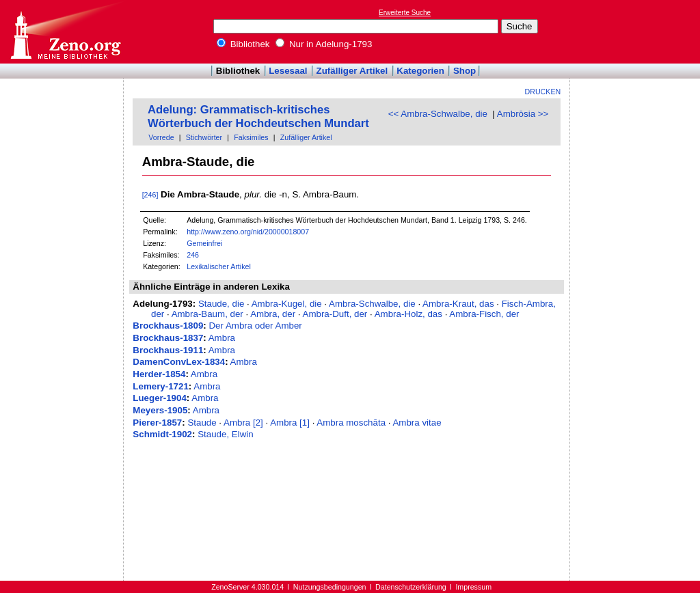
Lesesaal (288, 71)
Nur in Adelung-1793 (324, 44)
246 (193, 255)
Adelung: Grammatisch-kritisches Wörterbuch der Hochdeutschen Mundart (258, 116)
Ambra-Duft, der (335, 314)
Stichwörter (204, 137)
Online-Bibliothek (65, 32)
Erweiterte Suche (405, 13)
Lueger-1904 (160, 398)
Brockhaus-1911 (168, 350)
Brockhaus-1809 (168, 326)
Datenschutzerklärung (411, 587)
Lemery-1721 (161, 386)
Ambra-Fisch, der (484, 314)
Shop (465, 71)
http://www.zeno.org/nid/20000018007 (248, 232)
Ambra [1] (290, 423)
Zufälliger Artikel (352, 71)
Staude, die (221, 304)
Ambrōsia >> (523, 114)
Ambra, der (273, 314)
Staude (202, 423)
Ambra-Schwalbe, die (372, 304)
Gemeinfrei (204, 243)
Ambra (222, 338)
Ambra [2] (243, 423)
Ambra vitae (417, 423)
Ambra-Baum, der (207, 314)
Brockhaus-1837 (168, 338)
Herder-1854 (159, 374)
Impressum (473, 587)
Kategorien (420, 71)
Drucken (543, 92)
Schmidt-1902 (162, 434)
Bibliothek (243, 44)
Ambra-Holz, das (408, 314)
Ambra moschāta (351, 423)
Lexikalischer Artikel (219, 266)
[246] (150, 195)
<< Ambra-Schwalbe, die (438, 114)
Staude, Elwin (226, 434)
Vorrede (161, 137)
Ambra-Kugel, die (287, 304)
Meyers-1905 (160, 410)
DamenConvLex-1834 (179, 362)
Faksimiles (251, 137)
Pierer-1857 (157, 423)
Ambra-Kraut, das (458, 304)
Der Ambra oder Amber (255, 326)
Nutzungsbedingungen (330, 587)
